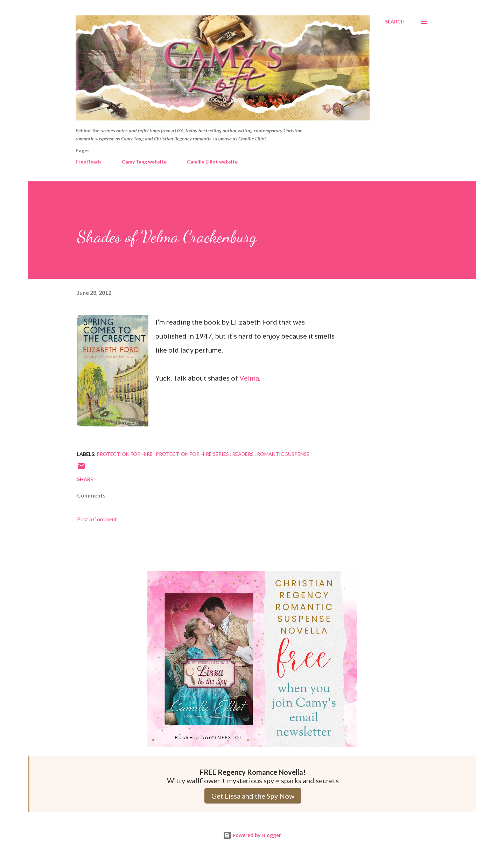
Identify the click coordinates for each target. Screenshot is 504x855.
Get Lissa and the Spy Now (253, 796)
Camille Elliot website (212, 162)
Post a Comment (97, 519)
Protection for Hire (125, 454)
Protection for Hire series (193, 454)
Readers (243, 454)
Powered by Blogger (252, 835)
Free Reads (89, 162)
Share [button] (85, 479)
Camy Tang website (144, 162)
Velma (249, 378)
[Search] (395, 22)
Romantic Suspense (283, 454)
